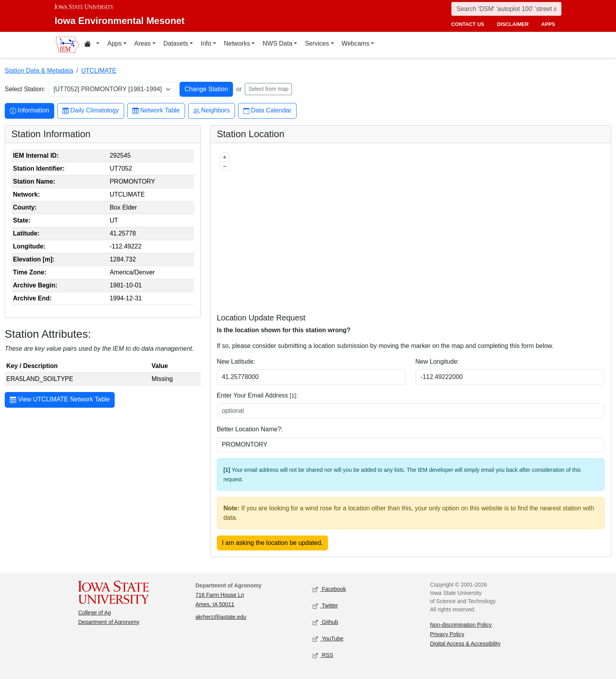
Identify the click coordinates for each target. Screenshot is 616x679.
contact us (467, 24)
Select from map (268, 89)
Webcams (356, 43)
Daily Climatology (91, 111)
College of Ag (94, 613)
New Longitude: (437, 362)
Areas (143, 43)
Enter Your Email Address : (257, 395)
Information (29, 111)
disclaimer (513, 24)
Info (206, 43)
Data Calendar (267, 111)
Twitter (325, 606)
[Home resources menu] (92, 45)
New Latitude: (236, 362)
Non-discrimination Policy (461, 625)
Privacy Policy (447, 634)
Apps (114, 43)
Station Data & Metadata (39, 71)
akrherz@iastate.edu (221, 617)
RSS (323, 656)
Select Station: (25, 89)
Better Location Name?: (250, 429)
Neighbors (212, 111)
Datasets (176, 43)
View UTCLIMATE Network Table (60, 400)
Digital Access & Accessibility (466, 644)
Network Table (156, 111)
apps (548, 24)
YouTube (328, 639)
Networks (237, 43)
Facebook (329, 590)
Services (317, 43)
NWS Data (277, 43)
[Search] (506, 9)
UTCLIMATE (99, 71)
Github (325, 623)
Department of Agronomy (109, 622)
